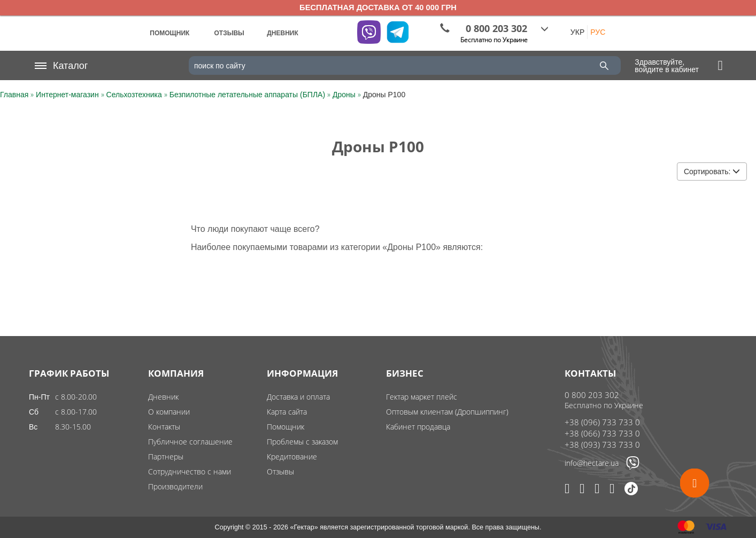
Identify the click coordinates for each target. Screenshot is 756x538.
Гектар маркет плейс (422, 397)
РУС (598, 32)
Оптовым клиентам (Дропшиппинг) (447, 412)
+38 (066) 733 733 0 (602, 433)
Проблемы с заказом (302, 442)
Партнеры (166, 457)
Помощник (286, 427)
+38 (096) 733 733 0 (602, 422)
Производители (175, 486)
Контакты (164, 427)
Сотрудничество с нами (190, 471)
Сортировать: (712, 171)
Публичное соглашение (190, 442)
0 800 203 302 (592, 395)
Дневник (163, 397)
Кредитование (292, 457)
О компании (169, 412)
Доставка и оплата (298, 397)
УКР (577, 32)
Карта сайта (287, 412)
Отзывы (280, 471)
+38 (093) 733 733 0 (602, 445)
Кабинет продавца (418, 427)
